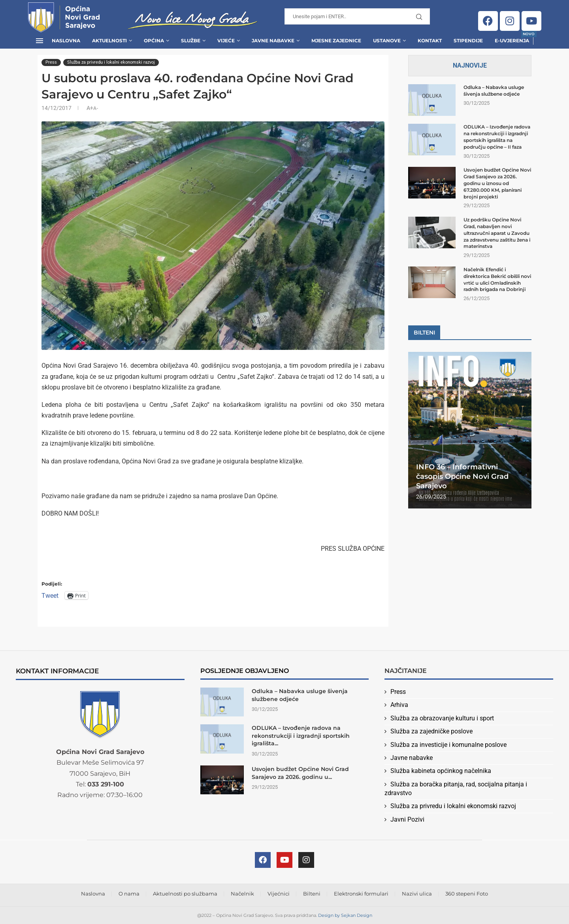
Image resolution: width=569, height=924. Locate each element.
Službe (191, 41)
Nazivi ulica (417, 894)
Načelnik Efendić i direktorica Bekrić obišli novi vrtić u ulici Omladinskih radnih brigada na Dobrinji (497, 279)
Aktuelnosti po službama (185, 894)
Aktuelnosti (109, 41)
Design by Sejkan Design (345, 915)
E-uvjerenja (512, 38)
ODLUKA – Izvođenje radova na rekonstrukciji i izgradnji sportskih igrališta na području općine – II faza (497, 137)
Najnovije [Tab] (470, 65)
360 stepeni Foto (467, 894)
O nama (129, 894)
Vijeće (226, 41)
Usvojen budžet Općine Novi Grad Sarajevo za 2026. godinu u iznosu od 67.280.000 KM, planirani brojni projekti (497, 183)
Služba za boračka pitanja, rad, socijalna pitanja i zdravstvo (456, 789)
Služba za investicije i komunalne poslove (448, 745)
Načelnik (242, 894)
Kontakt (430, 41)
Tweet (50, 595)
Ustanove (387, 41)
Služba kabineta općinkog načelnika (441, 771)
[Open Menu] (40, 41)
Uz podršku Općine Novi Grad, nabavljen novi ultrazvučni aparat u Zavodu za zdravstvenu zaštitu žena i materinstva (497, 233)
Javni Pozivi (407, 819)
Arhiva (399, 705)
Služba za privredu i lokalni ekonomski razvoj (453, 806)
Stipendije (468, 41)
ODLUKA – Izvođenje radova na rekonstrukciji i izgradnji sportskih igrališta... (301, 736)
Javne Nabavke (273, 41)
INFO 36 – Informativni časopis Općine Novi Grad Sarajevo (462, 477)
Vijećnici (279, 894)
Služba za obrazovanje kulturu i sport (442, 718)
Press (398, 692)
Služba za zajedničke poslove (431, 731)
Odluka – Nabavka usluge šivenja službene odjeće (494, 91)
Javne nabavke (412, 758)
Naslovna (66, 41)
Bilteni (312, 894)
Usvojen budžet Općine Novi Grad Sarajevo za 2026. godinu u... (300, 773)
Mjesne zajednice (336, 41)
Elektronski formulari (361, 894)
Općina (154, 41)
